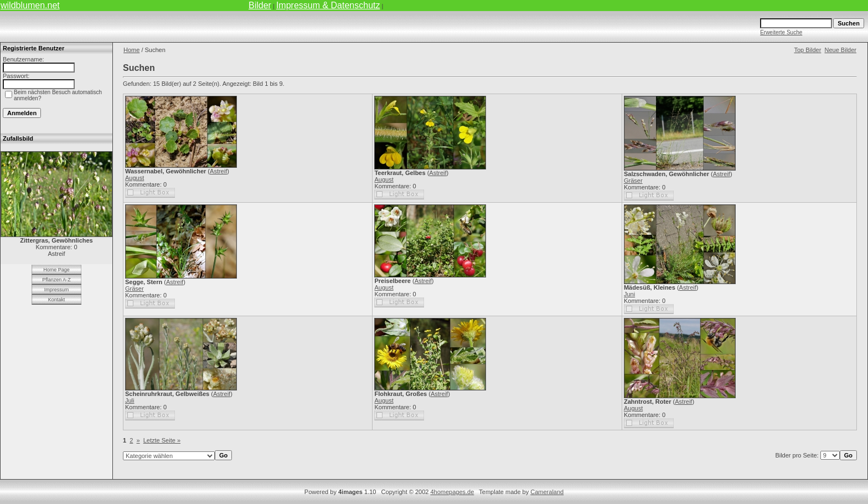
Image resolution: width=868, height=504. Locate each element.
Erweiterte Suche (781, 32)
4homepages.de (452, 492)
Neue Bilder (841, 50)
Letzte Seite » (162, 440)
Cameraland (547, 492)
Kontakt (57, 300)
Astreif (218, 171)
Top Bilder (807, 50)
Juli (130, 400)
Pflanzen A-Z (56, 280)
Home (131, 50)
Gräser (633, 181)
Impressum (57, 290)
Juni (629, 294)
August (135, 178)
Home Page (56, 270)
